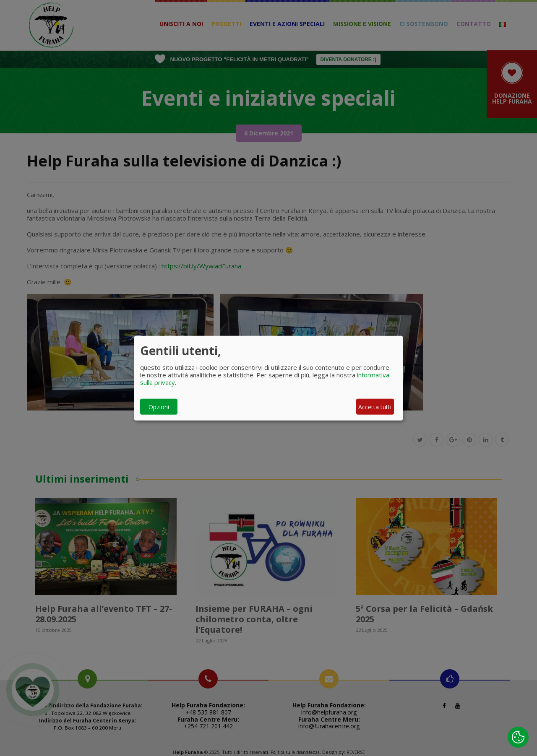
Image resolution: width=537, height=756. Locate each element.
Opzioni (159, 407)
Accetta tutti (375, 407)
